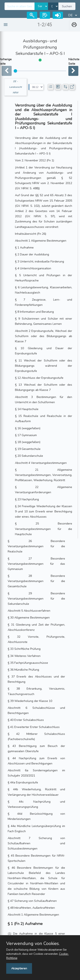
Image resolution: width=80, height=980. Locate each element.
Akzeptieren (19, 968)
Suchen (67, 6)
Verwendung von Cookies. (33, 944)
